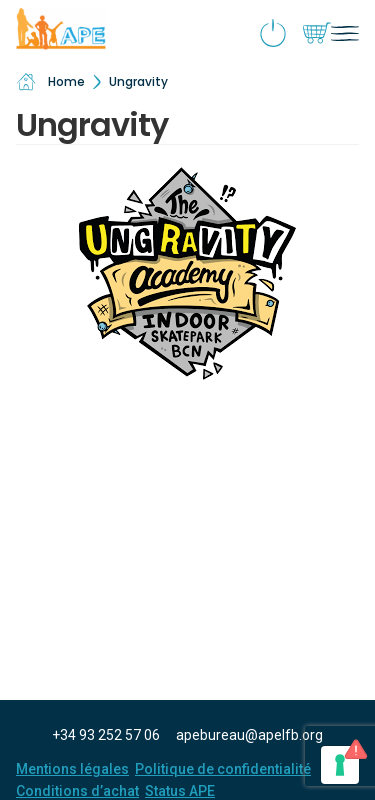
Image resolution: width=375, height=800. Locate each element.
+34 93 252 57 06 (106, 735)
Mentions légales (72, 769)
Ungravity (138, 81)
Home (50, 82)
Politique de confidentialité (223, 769)
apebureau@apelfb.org (249, 735)
